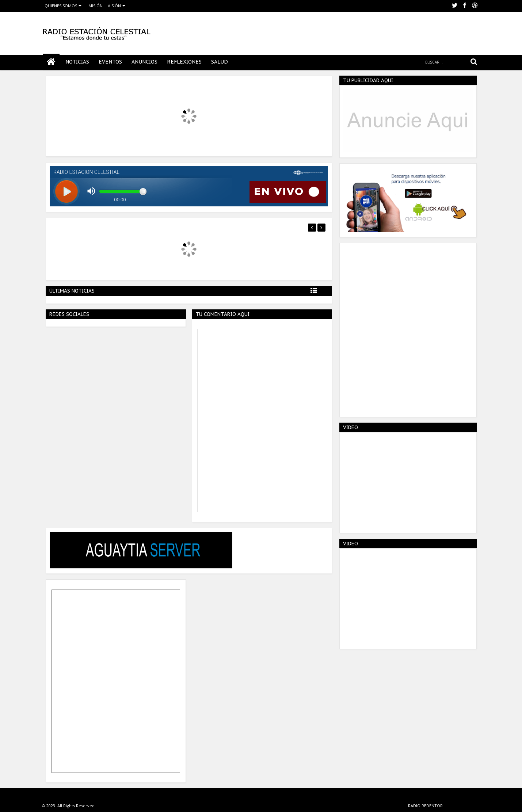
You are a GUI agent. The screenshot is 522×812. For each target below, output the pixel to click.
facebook (465, 6)
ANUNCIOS (144, 62)
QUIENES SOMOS (61, 6)
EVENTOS (110, 62)
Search (474, 62)
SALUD (220, 62)
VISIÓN (114, 6)
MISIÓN (96, 6)
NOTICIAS (77, 62)
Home (51, 62)
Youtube (475, 6)
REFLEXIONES (184, 62)
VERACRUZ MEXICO (462, 806)
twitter (454, 6)
